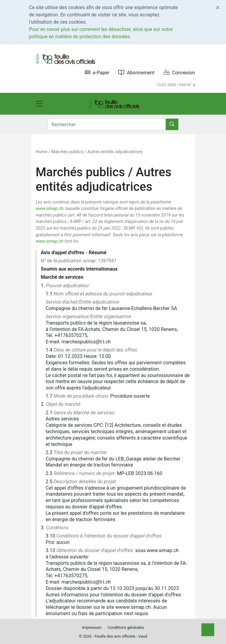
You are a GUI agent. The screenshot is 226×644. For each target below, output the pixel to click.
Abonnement (136, 72)
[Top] (208, 630)
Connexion (179, 72)
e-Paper (97, 72)
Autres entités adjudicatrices (115, 152)
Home (42, 152)
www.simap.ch (50, 209)
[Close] (218, 8)
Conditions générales (126, 627)
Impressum (92, 627)
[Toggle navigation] (39, 104)
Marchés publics (67, 152)
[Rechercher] (172, 124)
